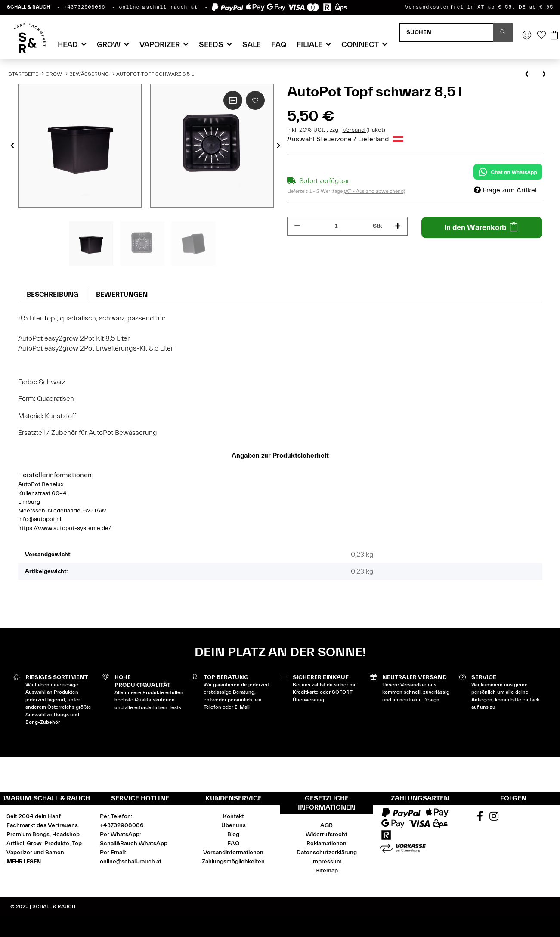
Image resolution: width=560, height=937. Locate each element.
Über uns (234, 825)
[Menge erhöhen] (398, 226)
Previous (12, 146)
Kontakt (234, 816)
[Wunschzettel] (541, 36)
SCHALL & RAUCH (28, 7)
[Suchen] (446, 33)
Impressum (326, 862)
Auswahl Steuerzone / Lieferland (345, 139)
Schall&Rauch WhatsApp (134, 844)
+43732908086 (84, 7)
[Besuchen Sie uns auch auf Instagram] (494, 818)
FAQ (279, 45)
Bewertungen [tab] (122, 295)
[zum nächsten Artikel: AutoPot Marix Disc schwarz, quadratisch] (544, 75)
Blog (233, 835)
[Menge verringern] (297, 226)
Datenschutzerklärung (327, 853)
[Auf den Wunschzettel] (255, 100)
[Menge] (337, 226)
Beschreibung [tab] (53, 295)
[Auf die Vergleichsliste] (233, 100)
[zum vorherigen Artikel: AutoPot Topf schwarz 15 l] (527, 75)
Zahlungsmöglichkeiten (233, 862)
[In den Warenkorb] (482, 228)
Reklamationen (326, 844)
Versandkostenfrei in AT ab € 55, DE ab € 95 (479, 7)
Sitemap (327, 871)
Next (279, 146)
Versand (354, 130)
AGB (326, 825)
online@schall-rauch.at (158, 7)
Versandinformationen (233, 853)
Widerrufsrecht (326, 835)
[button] (527, 36)
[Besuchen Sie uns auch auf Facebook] (480, 818)
